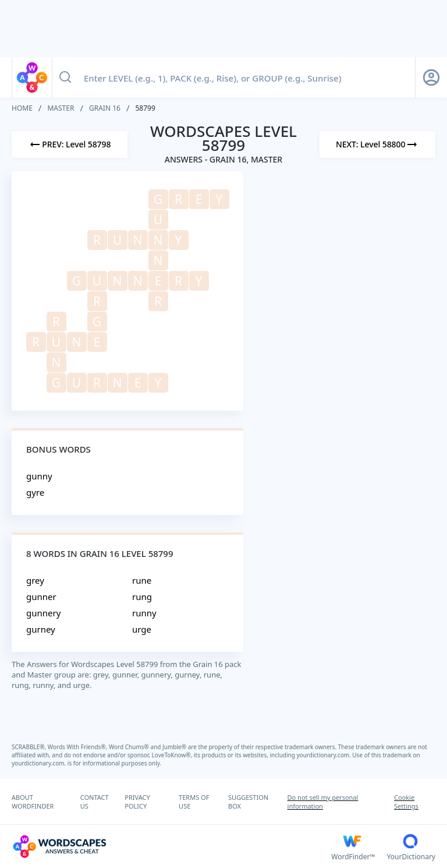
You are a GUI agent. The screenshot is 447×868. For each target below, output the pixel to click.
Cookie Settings (406, 802)
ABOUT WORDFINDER (33, 802)
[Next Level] (377, 144)
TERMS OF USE (194, 802)
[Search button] (65, 77)
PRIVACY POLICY (137, 802)
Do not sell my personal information (323, 802)
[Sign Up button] (431, 77)
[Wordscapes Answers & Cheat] (171, 846)
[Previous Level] (70, 144)
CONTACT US (95, 802)
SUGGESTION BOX (248, 802)
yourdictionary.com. (325, 755)
